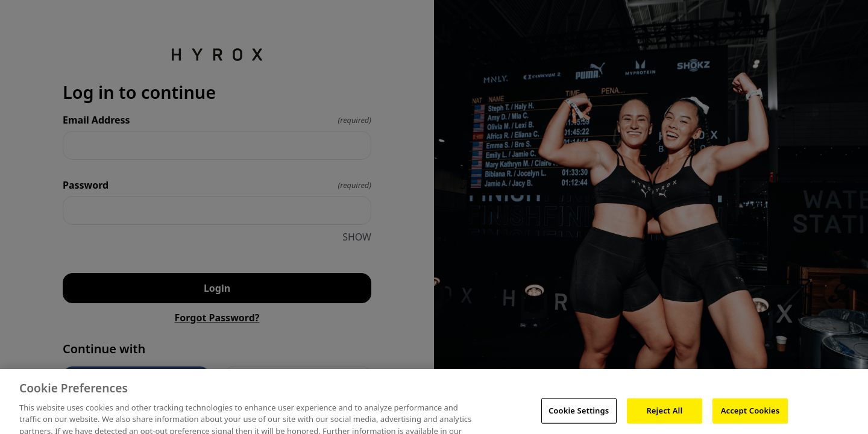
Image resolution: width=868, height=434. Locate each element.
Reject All (664, 417)
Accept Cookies (750, 417)
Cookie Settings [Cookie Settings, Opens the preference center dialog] (579, 417)
